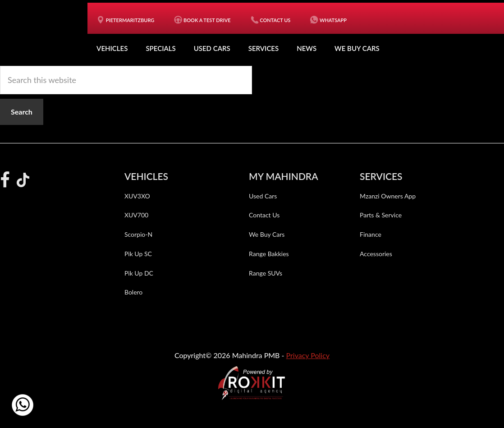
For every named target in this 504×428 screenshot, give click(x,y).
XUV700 (136, 215)
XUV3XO (137, 196)
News (307, 48)
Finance (371, 234)
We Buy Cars (357, 48)
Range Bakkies (269, 254)
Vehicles (112, 48)
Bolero (133, 292)
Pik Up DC (139, 273)
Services (263, 48)
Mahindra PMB (48, 32)
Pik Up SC (138, 254)
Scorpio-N (138, 234)
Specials (160, 48)
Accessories (376, 254)
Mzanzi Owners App (388, 196)
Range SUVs (266, 273)
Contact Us (264, 215)
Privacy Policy (308, 355)
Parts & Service (381, 215)
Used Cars (212, 48)
